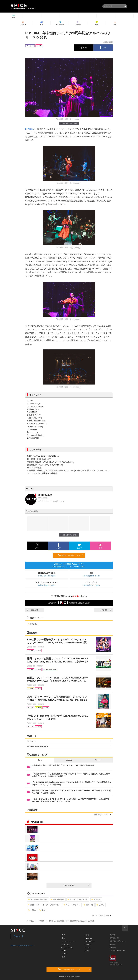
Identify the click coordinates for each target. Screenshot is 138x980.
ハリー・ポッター (72, 905)
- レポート (88, 944)
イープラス (30, 921)
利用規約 (113, 947)
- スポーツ (65, 954)
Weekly (69, 760)
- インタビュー (90, 941)
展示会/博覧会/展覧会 (38, 899)
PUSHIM (29, 129)
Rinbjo (43, 910)
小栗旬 (100, 905)
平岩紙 (32, 910)
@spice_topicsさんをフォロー (22, 945)
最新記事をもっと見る (102, 815)
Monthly (98, 760)
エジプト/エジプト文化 (78, 899)
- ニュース (88, 938)
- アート (64, 951)
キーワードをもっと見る (102, 915)
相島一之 (88, 905)
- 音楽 (63, 935)
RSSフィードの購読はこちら (71, 555)
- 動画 (87, 935)
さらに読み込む (76, 885)
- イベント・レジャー (68, 941)
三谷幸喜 (96, 899)
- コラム (88, 947)
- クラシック (65, 944)
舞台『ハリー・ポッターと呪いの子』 (44, 905)
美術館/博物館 (57, 899)
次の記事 (106, 610)
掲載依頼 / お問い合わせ (118, 941)
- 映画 (63, 957)
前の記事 (32, 610)
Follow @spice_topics (47, 576)
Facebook (19, 936)
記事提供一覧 (114, 938)
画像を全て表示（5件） (69, 123)
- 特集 (87, 951)
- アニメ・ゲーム (67, 947)
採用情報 (113, 944)
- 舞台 (63, 938)
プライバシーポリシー (117, 951)
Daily (40, 760)
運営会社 (113, 935)
